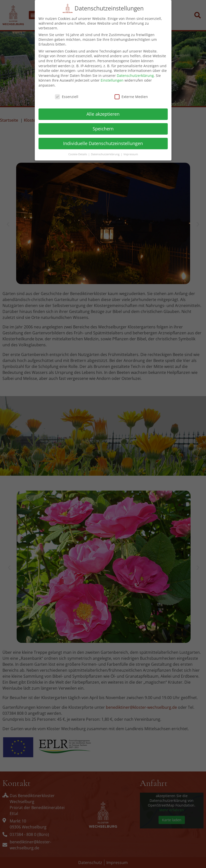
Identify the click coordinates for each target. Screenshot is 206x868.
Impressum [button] (131, 153)
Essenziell (67, 95)
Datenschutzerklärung (135, 74)
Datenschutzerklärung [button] (106, 153)
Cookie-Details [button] (78, 153)
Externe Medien (131, 95)
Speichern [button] (103, 127)
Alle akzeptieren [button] (103, 113)
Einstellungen (112, 79)
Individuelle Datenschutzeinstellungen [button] (103, 142)
